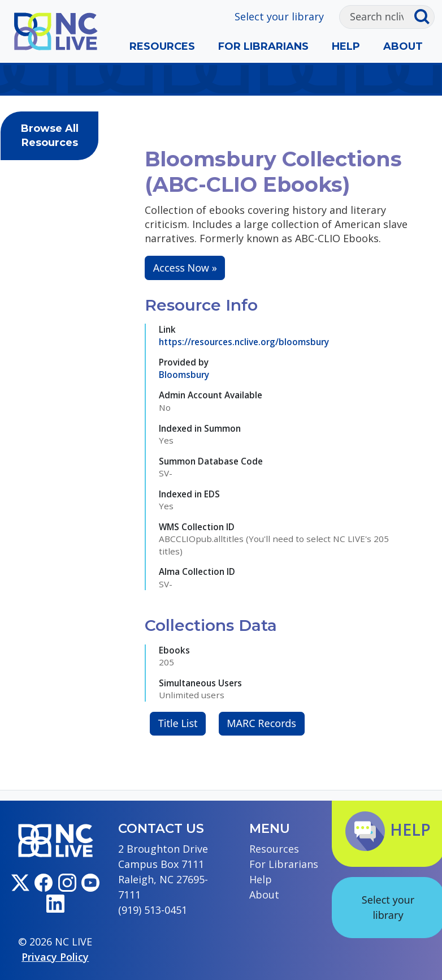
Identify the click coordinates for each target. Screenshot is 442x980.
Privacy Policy (55, 957)
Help (346, 46)
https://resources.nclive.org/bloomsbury (244, 342)
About (403, 46)
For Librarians (263, 46)
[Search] (377, 17)
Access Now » (185, 268)
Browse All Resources (50, 136)
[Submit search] (424, 17)
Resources (162, 46)
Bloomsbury (184, 375)
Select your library (279, 16)
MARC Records (261, 723)
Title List (178, 723)
